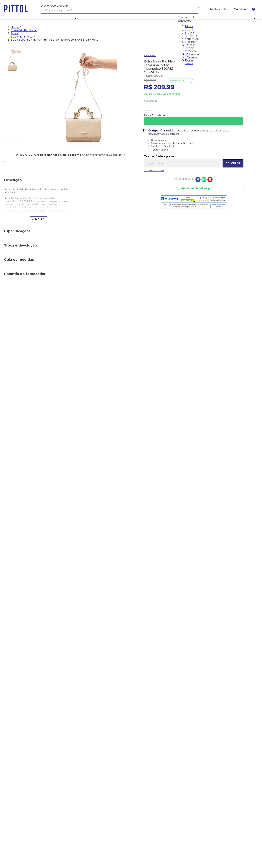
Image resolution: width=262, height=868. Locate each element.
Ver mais (38, 219)
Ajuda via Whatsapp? (194, 188)
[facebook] (198, 180)
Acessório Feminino (24, 30)
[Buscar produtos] (193, 10)
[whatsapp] (204, 180)
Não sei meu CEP (154, 170)
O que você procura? (54, 6)
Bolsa (14, 33)
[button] (71, 155)
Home (15, 27)
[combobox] (120, 9)
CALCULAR (233, 163)
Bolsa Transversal (22, 37)
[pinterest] (210, 180)
